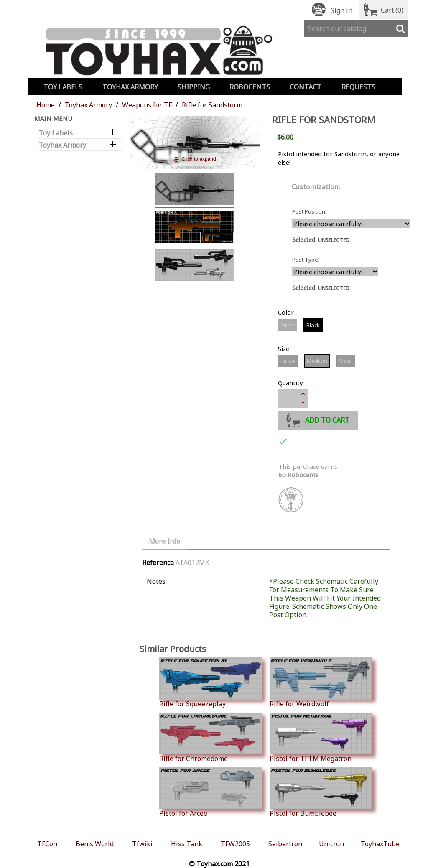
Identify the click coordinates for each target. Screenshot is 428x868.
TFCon (47, 844)
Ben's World (95, 844)
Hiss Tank (187, 844)
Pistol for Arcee (211, 792)
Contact (306, 87)
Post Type (305, 260)
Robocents (250, 87)
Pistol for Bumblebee (321, 792)
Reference (158, 563)
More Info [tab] (164, 541)
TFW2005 (235, 844)
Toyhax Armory (130, 87)
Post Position (309, 211)
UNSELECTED (334, 240)
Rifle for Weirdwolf (321, 682)
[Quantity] (288, 399)
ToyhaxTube (380, 844)
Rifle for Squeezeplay (211, 682)
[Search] (356, 28)
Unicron (331, 844)
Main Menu (53, 118)
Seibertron (285, 844)
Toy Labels (63, 87)
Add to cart (318, 419)
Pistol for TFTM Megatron (321, 738)
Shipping (194, 87)
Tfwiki (142, 844)
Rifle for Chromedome (211, 738)
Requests (358, 87)
